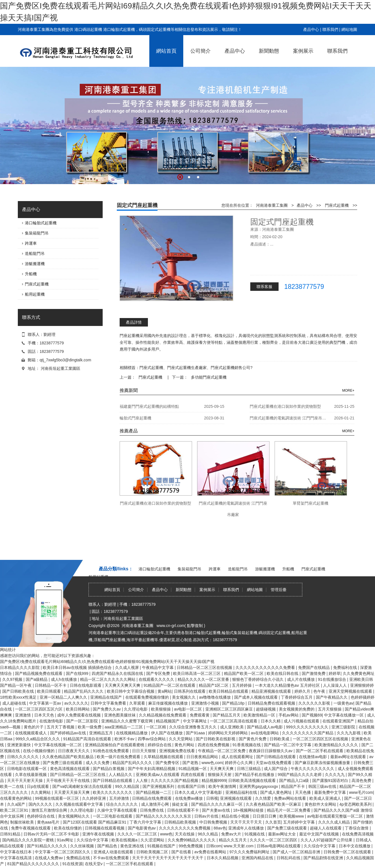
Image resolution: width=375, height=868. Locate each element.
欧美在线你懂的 (68, 828)
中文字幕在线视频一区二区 (59, 745)
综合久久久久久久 (122, 804)
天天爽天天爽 (222, 769)
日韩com (214, 846)
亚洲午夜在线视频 (99, 834)
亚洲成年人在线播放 (247, 828)
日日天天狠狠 (145, 751)
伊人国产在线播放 (167, 733)
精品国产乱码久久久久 (84, 691)
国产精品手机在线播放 (255, 775)
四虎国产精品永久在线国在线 (118, 673)
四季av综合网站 (152, 739)
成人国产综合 (276, 769)
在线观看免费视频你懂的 (148, 697)
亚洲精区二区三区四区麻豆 (230, 709)
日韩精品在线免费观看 (152, 798)
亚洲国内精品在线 (258, 858)
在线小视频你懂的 (39, 751)
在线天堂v (94, 864)
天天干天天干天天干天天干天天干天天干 (168, 858)
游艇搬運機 (35, 264)
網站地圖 (349, 29)
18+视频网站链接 (249, 810)
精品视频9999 (214, 780)
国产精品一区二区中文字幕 (288, 745)
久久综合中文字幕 (93, 840)
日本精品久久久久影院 (20, 667)
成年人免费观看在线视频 (79, 715)
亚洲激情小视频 (206, 703)
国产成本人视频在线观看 (257, 697)
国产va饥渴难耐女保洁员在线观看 (83, 786)
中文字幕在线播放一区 (344, 715)
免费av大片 (232, 834)
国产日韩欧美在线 (19, 691)
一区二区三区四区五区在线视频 (321, 739)
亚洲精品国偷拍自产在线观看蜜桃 (115, 745)
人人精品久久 (121, 775)
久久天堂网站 (181, 739)
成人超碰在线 (15, 703)
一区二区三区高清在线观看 (234, 721)
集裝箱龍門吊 (37, 233)
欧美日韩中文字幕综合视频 (131, 691)
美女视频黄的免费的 (297, 709)
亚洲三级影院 (344, 727)
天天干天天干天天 (247, 822)
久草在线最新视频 (31, 775)
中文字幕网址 (195, 721)
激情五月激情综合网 (50, 810)
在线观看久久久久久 (157, 679)
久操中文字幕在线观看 (118, 810)
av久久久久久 (76, 703)
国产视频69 (312, 715)
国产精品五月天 (227, 715)
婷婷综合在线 (160, 745)
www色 (166, 834)
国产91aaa (196, 733)
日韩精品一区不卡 (51, 685)
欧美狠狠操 (161, 709)
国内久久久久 (41, 804)
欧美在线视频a (125, 840)
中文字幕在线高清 (16, 858)
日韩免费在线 (152, 810)
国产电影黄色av (142, 828)
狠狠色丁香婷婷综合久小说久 (258, 679)
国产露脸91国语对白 (331, 780)
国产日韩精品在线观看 (277, 757)
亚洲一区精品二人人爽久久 (64, 697)
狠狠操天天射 (220, 775)
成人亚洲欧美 (232, 727)
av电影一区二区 (188, 709)
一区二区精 (157, 727)
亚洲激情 (23, 715)
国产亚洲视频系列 (159, 786)
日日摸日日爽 (265, 816)
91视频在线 (255, 834)
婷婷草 (335, 673)
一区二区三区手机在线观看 (130, 864)
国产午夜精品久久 (332, 697)
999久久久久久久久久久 (308, 727)
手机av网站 (289, 715)
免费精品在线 (79, 858)
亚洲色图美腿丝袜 (120, 715)
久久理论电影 (136, 709)
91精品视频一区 (193, 769)
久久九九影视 (349, 733)
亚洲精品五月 (102, 733)
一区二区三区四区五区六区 (39, 709)
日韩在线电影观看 (86, 685)
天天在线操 (185, 834)
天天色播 (303, 792)
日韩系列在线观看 (190, 691)
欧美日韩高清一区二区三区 (197, 673)
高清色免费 (362, 780)
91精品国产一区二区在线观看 (170, 685)
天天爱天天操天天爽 (72, 792)
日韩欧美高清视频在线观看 (253, 780)
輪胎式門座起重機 (135, 418)
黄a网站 (165, 691)
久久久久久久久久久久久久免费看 (266, 667)
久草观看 (138, 703)
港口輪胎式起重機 (41, 223)
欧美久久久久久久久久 (113, 792)
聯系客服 (264, 287)
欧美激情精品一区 (260, 715)
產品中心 (311, 29)
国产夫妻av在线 (216, 810)
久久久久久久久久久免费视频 (185, 828)
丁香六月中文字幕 (146, 822)
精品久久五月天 (233, 840)
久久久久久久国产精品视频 (175, 780)
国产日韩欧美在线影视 (216, 739)
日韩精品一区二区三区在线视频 (205, 667)
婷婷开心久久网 (239, 763)
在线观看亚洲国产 (339, 721)
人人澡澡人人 (335, 685)
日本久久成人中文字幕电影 (199, 792)
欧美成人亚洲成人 (326, 798)
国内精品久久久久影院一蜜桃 (29, 840)
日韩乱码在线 (289, 858)
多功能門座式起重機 (208, 377)
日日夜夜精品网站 (203, 757)
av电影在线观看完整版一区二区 (336, 816)
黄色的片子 (34, 727)
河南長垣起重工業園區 (61, 368)
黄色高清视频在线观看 (70, 769)
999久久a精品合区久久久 (38, 739)
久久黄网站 (41, 792)
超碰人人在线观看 (326, 828)
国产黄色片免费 (253, 739)
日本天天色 (45, 715)
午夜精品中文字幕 (158, 667)
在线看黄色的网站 (16, 798)
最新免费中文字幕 (331, 792)
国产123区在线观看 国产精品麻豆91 (95, 822)
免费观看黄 (200, 715)
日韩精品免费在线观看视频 (272, 703)
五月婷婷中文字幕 (299, 822)
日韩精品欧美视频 (181, 822)
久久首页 (273, 822)
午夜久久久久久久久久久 (313, 769)
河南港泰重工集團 (272, 205)
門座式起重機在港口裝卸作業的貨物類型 (285, 406)
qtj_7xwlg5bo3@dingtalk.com (65, 360)
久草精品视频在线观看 (164, 757)
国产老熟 (191, 763)
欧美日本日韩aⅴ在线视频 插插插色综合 (78, 667)
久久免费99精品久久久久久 (192, 840)
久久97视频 (13, 679)
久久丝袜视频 (83, 846)
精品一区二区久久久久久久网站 (108, 679)
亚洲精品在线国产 (107, 697)
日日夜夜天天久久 (74, 751)
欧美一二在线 (12, 786)
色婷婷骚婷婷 (363, 697)
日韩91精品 (11, 834)
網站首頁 (166, 51)
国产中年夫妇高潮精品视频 (152, 769)
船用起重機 (35, 294)
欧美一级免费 (90, 727)
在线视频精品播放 (132, 733)
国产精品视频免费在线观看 (39, 673)
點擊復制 (195, 626)
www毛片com (361, 792)
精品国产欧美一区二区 (244, 673)
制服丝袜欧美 (23, 822)
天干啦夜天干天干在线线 (68, 780)
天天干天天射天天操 (25, 780)
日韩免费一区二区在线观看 (348, 852)
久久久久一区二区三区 (138, 834)
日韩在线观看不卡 (184, 810)
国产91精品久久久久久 (47, 846)
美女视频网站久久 (74, 816)
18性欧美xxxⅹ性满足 (19, 697)
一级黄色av (343, 703)
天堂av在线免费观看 (274, 763)
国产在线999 (78, 673)
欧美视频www (292, 816)
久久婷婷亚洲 (94, 798)
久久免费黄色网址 (359, 673)
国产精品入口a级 (295, 780)
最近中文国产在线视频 (320, 834)
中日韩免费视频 (214, 822)
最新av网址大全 (283, 834)
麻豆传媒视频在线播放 (169, 703)
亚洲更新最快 (20, 745)
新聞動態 (269, 51)
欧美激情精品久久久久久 (337, 745)
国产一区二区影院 (83, 721)
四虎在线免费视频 (214, 745)
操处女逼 (180, 804)
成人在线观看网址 (238, 757)
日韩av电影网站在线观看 (279, 846)
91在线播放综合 (332, 679)
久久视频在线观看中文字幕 (80, 804)
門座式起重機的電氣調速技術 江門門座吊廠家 (289, 418)
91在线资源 (72, 864)
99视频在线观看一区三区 (57, 798)
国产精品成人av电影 (265, 727)
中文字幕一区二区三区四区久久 (63, 852)
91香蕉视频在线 (247, 745)
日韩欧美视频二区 (153, 852)
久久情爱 (264, 798)
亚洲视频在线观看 (236, 798)
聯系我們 (330, 29)
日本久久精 (271, 721)
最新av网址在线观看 (349, 757)
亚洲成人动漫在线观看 (114, 852)
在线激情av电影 (313, 757)
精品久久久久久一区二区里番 (204, 679)
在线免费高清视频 (358, 834)
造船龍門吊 (35, 253)
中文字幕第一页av (46, 703)
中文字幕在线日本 (16, 852)
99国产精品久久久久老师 (300, 775)
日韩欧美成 (280, 739)
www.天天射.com (239, 846)
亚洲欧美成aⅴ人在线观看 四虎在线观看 (171, 775)
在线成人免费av (49, 858)
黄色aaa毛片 (49, 822)
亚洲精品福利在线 (242, 792)
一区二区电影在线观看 (113, 816)
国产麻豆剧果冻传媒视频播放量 (323, 763)
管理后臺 (279, 590)
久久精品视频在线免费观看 (163, 715)
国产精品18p (234, 703)
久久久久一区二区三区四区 (274, 840)
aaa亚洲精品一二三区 (124, 727)
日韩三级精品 (249, 769)
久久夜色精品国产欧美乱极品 (68, 757)
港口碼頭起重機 (88, 29)
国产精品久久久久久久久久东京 (164, 816)
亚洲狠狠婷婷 (362, 685)
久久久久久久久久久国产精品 (308, 733)
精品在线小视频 (236, 816)
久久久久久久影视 (315, 703)
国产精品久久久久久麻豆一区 (217, 804)
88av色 (220, 828)
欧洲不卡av (125, 739)
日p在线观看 (38, 786)
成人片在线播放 (301, 679)
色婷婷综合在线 (41, 816)
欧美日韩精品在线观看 (229, 691)
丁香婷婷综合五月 (297, 697)
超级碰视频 (266, 709)
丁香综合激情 (357, 828)
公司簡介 (201, 51)
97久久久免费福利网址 (250, 852)
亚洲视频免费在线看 (178, 751)
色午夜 (320, 691)
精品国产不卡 (294, 786)
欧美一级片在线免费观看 (119, 757)
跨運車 (31, 243)
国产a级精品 (37, 679)
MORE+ (348, 391)
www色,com (212, 763)
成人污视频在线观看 (302, 721)
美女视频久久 (184, 697)
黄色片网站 (185, 745)
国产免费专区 (168, 763)
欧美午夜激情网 (223, 786)
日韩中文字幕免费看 (109, 703)
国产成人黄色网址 (277, 792)
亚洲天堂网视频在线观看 (351, 691)
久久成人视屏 (128, 667)
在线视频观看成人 (31, 733)
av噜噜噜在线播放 (216, 697)
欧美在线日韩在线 (283, 673)
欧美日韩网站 (78, 709)
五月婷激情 (120, 798)
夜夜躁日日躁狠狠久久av (271, 751)
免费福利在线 (346, 667)
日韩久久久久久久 (23, 757)
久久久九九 (335, 775)
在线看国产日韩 (192, 786)
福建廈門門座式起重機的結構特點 (149, 406)
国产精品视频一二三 (154, 792)
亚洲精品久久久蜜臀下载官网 (128, 721)
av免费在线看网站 (211, 852)
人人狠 (142, 780)
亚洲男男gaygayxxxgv (259, 786)
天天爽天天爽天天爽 (123, 685)
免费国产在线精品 (314, 667)
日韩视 (212, 798)
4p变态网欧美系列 (356, 804)
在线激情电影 (52, 721)
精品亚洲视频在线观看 (272, 691)
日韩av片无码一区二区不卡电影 (52, 834)
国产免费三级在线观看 (63, 763)
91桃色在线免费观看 (111, 751)
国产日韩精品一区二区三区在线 (78, 775)
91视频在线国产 (162, 846)
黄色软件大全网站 (321, 804)
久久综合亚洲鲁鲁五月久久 (193, 727)
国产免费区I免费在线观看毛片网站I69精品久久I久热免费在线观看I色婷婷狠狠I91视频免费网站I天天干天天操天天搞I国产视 (107, 662)
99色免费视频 (191, 846)
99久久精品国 (128, 786)
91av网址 (66, 840)
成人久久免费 (98, 763)
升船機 (31, 274)
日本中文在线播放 (355, 846)
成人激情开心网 (156, 804)
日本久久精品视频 (223, 858)
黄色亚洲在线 (133, 846)
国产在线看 (182, 852)
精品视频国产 (168, 721)
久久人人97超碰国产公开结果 (327, 840)
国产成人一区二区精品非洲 (297, 852)
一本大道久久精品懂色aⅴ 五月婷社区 (288, 685)
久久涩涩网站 (153, 840)
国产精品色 (108, 846)
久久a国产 (17, 804)
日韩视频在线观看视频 (105, 828)
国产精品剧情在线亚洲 (324, 858)
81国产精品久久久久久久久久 (34, 864)
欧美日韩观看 (49, 691)
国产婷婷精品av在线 (69, 733)
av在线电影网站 (265, 733)
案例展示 (303, 51)
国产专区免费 (159, 673)
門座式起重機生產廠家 (187, 368)
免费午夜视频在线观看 (31, 828)
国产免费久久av (107, 709)
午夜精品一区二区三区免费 (222, 751)
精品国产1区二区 (214, 685)
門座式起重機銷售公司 (230, 368)
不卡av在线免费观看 (112, 858)
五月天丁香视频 (61, 727)
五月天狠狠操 (330, 709)
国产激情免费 (314, 673)
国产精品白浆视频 (109, 769)
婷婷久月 (303, 691)
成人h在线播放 (64, 679)
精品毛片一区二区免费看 (289, 810)
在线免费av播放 (190, 798)
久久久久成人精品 (335, 822)
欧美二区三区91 (15, 810)
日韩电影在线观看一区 (27, 769)
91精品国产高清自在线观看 (88, 739)
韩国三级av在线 (323, 786)
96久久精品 (208, 834)
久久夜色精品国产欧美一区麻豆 (274, 804)
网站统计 (8, 650)
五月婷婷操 (242, 685)
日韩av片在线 (207, 816)
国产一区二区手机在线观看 (320, 751)
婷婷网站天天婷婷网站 (229, 733)
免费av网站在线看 (291, 798)
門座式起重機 (37, 284)
